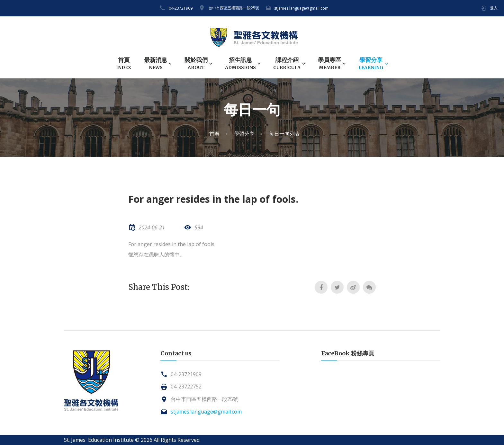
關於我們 (196, 63)
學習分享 (371, 63)
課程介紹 (287, 63)
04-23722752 (186, 387)
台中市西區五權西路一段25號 (234, 8)
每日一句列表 (284, 134)
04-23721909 (181, 8)
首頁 (124, 63)
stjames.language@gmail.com (301, 8)
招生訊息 (240, 63)
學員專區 (329, 63)
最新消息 (156, 63)
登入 (494, 8)
